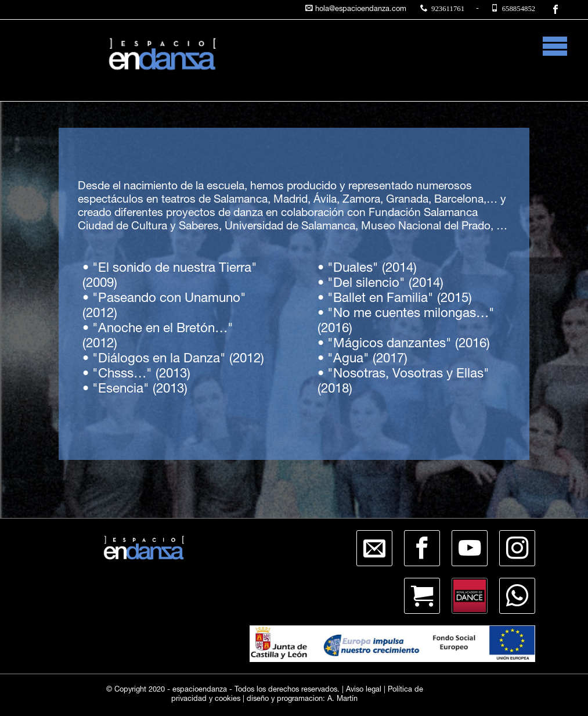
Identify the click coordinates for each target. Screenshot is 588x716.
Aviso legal (364, 690)
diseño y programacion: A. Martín (302, 699)
